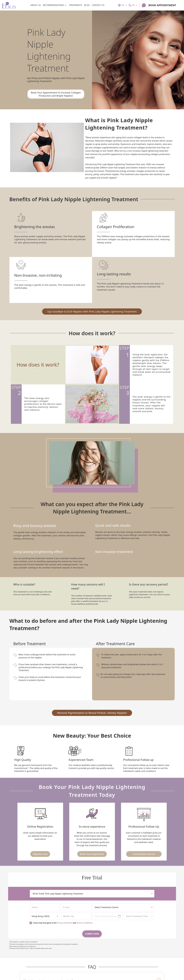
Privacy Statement (65, 923)
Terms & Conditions (84, 923)
